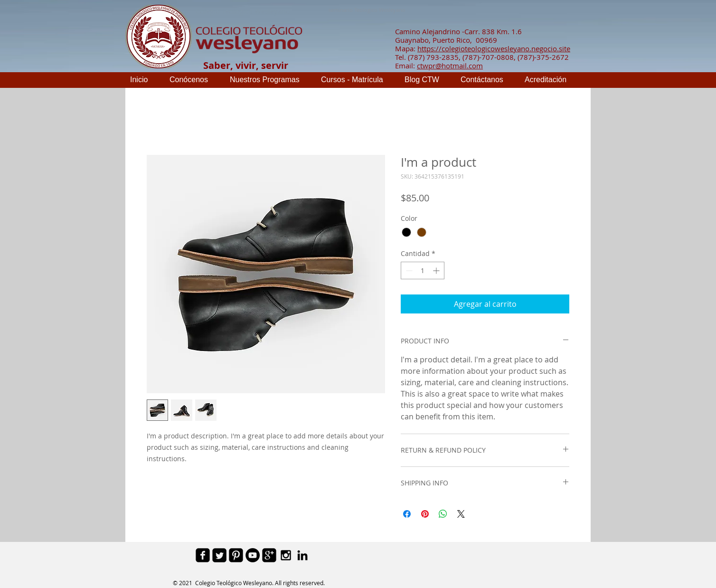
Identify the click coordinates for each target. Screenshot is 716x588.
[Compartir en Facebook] (407, 514)
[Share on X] (461, 514)
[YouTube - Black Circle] (253, 555)
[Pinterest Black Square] (236, 555)
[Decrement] (408, 270)
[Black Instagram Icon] (286, 555)
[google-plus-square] (269, 555)
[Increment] (437, 270)
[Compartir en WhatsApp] (443, 514)
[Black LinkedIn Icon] (302, 555)
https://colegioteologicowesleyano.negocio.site (494, 48)
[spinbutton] (423, 270)
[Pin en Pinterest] (425, 514)
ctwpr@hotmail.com (450, 66)
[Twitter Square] (219, 555)
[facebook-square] (203, 555)
